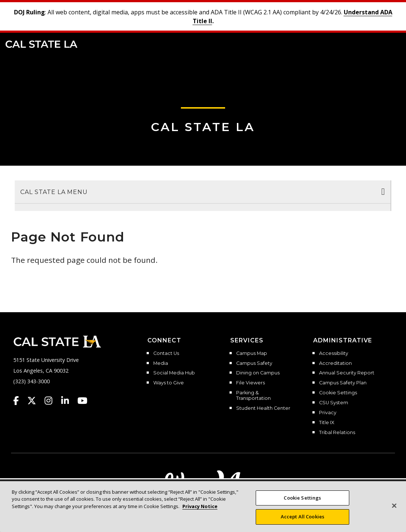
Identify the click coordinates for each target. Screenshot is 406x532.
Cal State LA (41, 44)
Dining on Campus (258, 373)
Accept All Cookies (302, 517)
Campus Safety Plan (343, 383)
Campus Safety (254, 363)
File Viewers (251, 383)
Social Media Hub (174, 373)
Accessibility (334, 353)
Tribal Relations (337, 433)
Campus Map (252, 353)
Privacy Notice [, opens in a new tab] (200, 506)
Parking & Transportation (253, 396)
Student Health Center (263, 408)
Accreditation (335, 363)
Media (161, 363)
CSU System (334, 403)
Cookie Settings (338, 393)
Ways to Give (169, 383)
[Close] (394, 505)
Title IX (327, 423)
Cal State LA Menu (54, 192)
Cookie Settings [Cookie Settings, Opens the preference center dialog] (302, 498)
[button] (390, 43)
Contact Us (166, 353)
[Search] (378, 43)
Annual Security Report (347, 373)
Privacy (328, 413)
